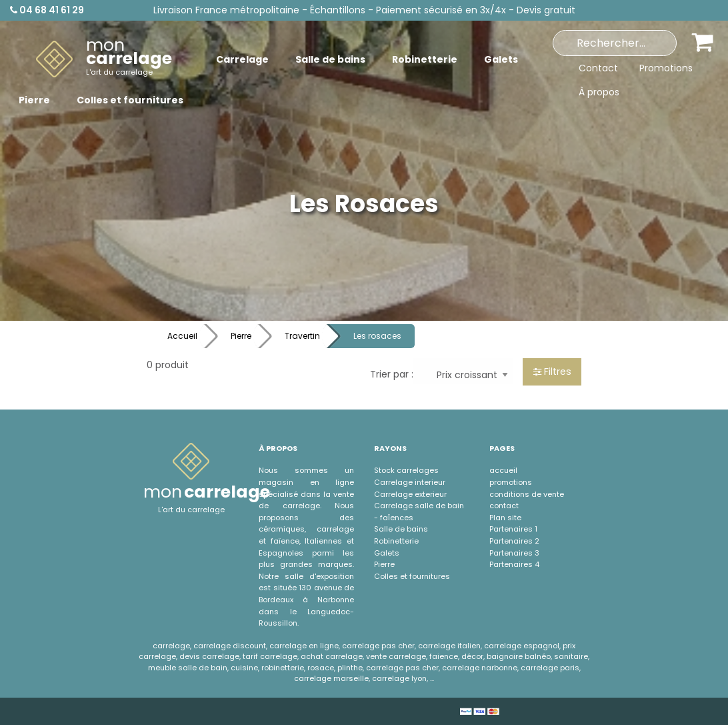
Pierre (241, 336)
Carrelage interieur (410, 482)
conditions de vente (527, 494)
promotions (511, 482)
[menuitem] (104, 59)
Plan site (505, 518)
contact (504, 506)
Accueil (182, 336)
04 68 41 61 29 (47, 10)
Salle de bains (401, 529)
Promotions (666, 68)
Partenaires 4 (514, 564)
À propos (599, 92)
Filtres (552, 372)
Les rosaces (377, 336)
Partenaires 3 (514, 553)
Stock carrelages (406, 470)
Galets (387, 553)
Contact (598, 68)
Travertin (302, 336)
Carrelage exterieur (410, 494)
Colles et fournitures (412, 576)
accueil (503, 470)
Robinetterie (396, 541)
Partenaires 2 (514, 541)
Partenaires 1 (513, 529)
